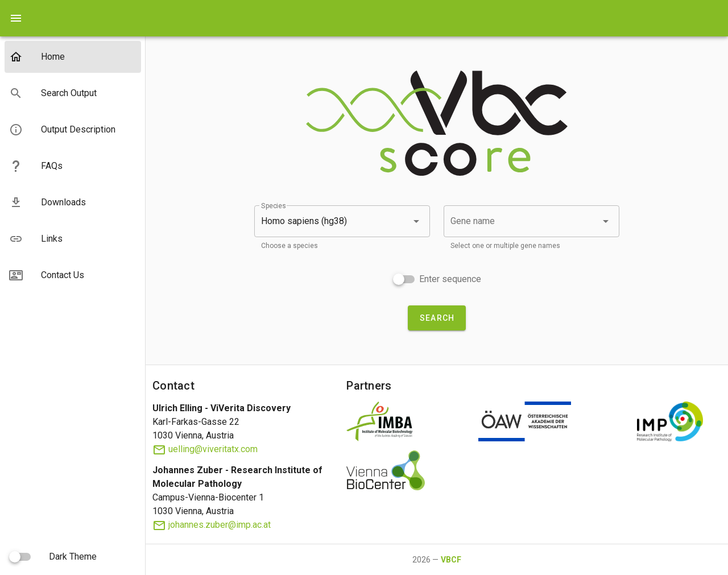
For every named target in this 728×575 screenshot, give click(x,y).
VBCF (451, 560)
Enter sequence (450, 279)
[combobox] (531, 221)
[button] (342, 221)
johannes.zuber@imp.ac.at (212, 525)
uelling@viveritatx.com (205, 449)
